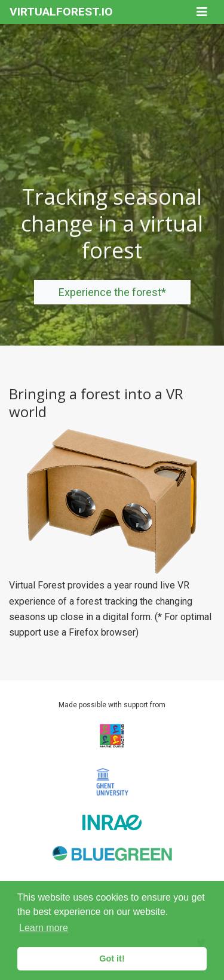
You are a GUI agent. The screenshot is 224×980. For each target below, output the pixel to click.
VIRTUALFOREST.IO (61, 12)
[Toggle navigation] (202, 12)
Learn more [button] (44, 928)
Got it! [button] (112, 959)
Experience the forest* (112, 292)
